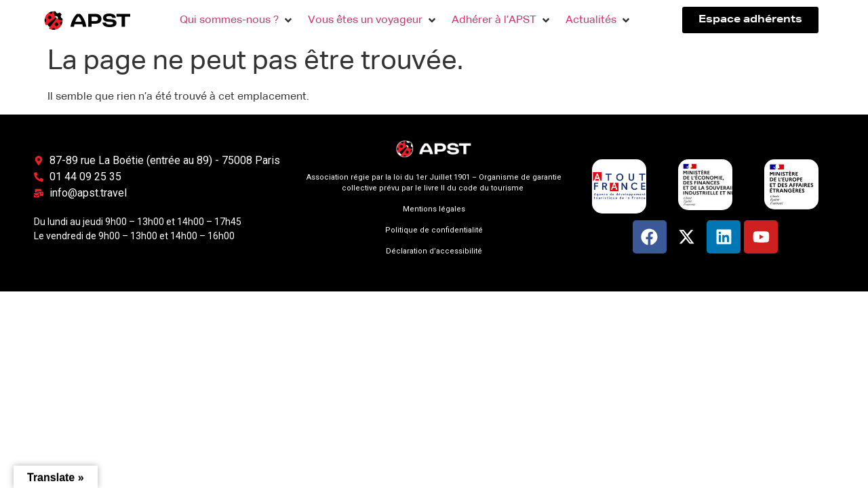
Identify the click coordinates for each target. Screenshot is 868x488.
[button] (237, 20)
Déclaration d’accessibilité (434, 251)
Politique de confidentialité (434, 230)
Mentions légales (434, 209)
